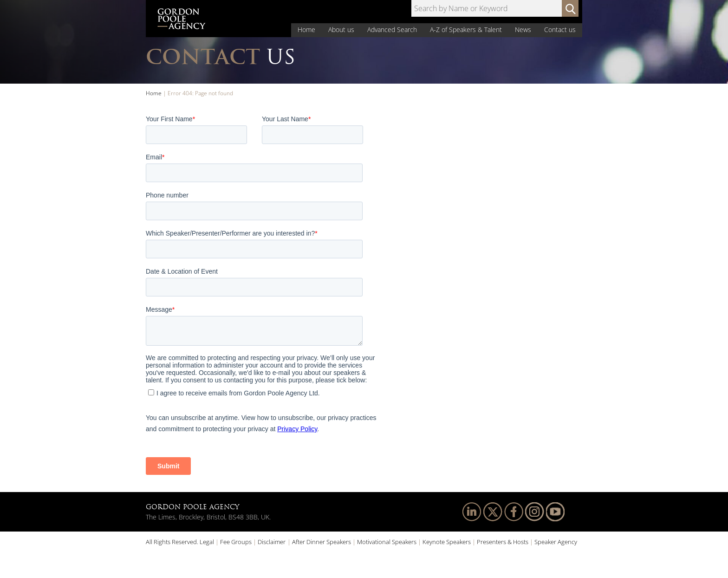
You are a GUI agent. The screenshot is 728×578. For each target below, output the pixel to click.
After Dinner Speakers (322, 542)
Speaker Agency (556, 542)
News (523, 30)
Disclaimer (272, 542)
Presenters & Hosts (503, 542)
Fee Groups (236, 542)
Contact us (560, 30)
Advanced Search (392, 30)
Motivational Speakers (387, 542)
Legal (207, 542)
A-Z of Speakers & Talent (466, 30)
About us (341, 30)
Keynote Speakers (447, 542)
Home (306, 30)
